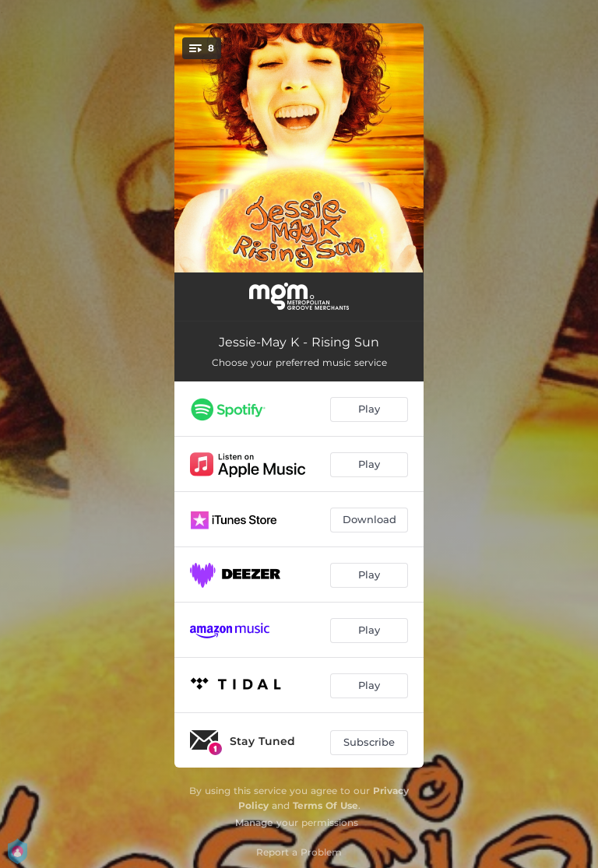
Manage (254, 822)
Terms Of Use (325, 805)
